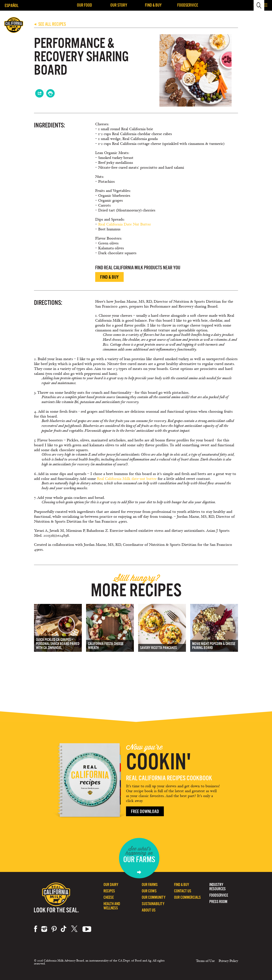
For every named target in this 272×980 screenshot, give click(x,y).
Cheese (109, 897)
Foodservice (188, 5)
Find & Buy (153, 5)
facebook (36, 929)
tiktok (64, 929)
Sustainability (153, 904)
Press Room (218, 902)
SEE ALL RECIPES (50, 24)
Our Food (84, 5)
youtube (87, 929)
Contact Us (183, 891)
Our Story (119, 5)
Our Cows (149, 891)
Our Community (154, 897)
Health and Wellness (112, 906)
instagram (44, 929)
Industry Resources (217, 887)
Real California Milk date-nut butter (127, 479)
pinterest (54, 929)
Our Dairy (111, 885)
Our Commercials (187, 897)
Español (12, 5)
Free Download (145, 811)
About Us (149, 910)
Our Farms (150, 885)
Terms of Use (205, 961)
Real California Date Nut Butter (125, 224)
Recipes (109, 891)
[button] (265, 5)
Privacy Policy (228, 961)
